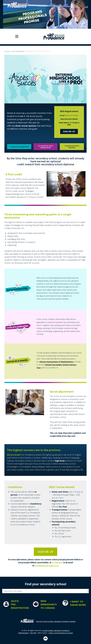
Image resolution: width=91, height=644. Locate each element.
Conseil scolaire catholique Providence (56, 630)
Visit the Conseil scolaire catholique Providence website (56, 621)
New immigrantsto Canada (49, 604)
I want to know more (78, 603)
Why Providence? (18, 51)
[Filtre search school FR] (45, 591)
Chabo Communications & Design (61, 633)
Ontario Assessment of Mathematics (56, 362)
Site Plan (33, 633)
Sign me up (69, 131)
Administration (23, 633)
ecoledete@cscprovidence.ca (46, 566)
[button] (17, 37)
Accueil (7, 51)
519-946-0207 (57, 563)
